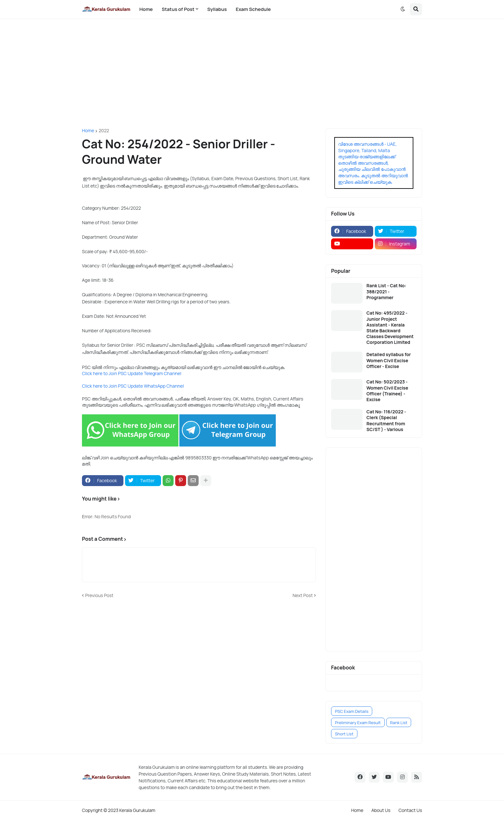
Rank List (399, 723)
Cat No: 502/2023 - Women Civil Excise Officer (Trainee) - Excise (387, 391)
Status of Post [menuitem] (178, 9)
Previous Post (99, 595)
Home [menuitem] (146, 9)
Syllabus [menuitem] (217, 9)
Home (88, 131)
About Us (381, 810)
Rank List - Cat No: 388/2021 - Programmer (386, 291)
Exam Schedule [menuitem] (253, 9)
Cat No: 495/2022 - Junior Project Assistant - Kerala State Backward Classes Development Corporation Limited (390, 328)
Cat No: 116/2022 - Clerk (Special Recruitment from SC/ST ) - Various (386, 421)
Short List (344, 734)
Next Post (303, 595)
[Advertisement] (252, 74)
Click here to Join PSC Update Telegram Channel (132, 373)
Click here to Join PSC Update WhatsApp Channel (133, 386)
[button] (403, 9)
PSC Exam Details (352, 711)
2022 (104, 131)
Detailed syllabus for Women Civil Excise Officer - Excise (389, 360)
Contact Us (410, 810)
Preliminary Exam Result (358, 723)
